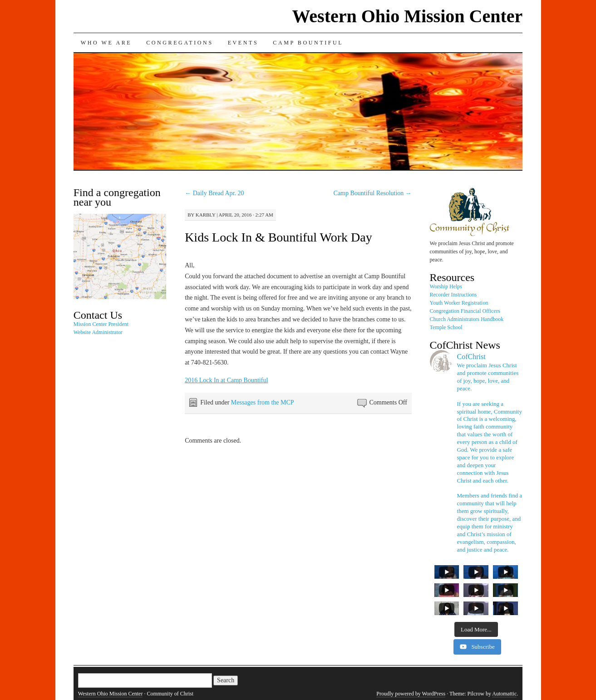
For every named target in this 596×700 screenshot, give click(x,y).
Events (243, 43)
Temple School (446, 327)
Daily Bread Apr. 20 (214, 193)
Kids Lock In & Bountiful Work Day (278, 237)
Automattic (504, 694)
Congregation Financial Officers (465, 311)
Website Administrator (98, 332)
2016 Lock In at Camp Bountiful (226, 380)
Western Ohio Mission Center (408, 16)
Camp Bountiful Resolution (373, 193)
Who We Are (106, 43)
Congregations (180, 43)
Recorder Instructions (453, 295)
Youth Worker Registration (459, 303)
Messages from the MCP (263, 402)
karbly (206, 215)
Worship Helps (446, 286)
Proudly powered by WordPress (411, 694)
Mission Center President (101, 324)
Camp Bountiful (308, 43)
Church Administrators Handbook (467, 319)
